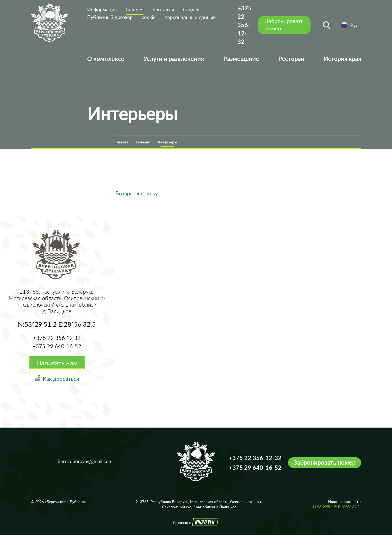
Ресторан (291, 59)
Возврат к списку (137, 193)
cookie (149, 17)
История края (342, 59)
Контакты (163, 9)
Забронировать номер (325, 463)
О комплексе (106, 59)
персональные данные (190, 17)
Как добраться (61, 379)
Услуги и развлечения (174, 59)
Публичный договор (110, 17)
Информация (102, 9)
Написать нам (57, 363)
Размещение (241, 59)
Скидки (191, 9)
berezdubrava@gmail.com (85, 461)
